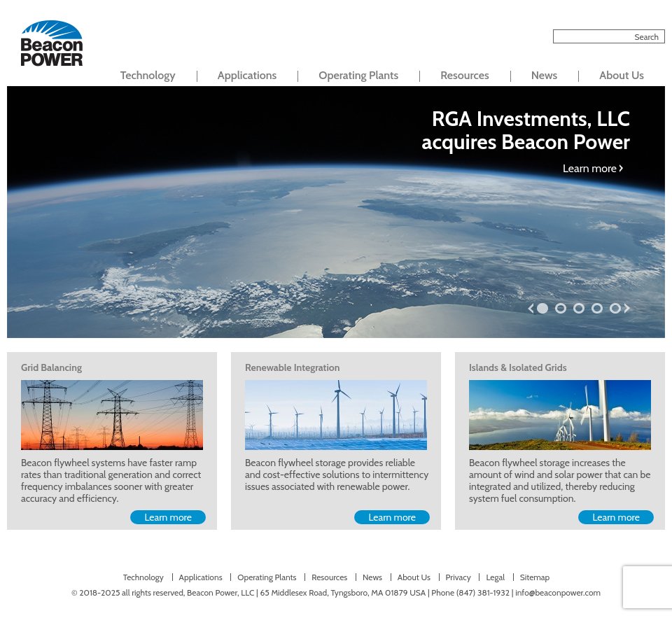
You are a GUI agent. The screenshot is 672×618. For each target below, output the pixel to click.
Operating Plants (358, 75)
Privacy (458, 577)
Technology (148, 75)
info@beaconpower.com (558, 592)
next (627, 308)
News (545, 75)
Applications (247, 75)
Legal (495, 577)
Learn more (590, 168)
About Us (622, 75)
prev (531, 308)
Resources (464, 75)
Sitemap (535, 577)
